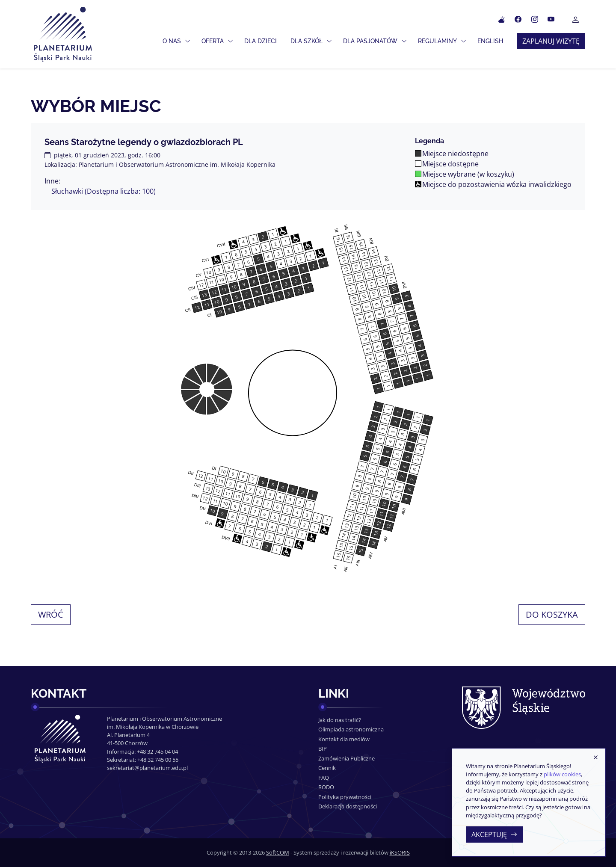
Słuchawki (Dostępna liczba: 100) (104, 191)
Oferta (213, 41)
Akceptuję (494, 834)
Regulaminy (437, 41)
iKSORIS (400, 852)
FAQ (324, 778)
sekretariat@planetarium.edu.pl (147, 768)
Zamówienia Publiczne (346, 758)
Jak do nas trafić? (340, 720)
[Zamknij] (595, 758)
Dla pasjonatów (370, 41)
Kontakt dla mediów (344, 739)
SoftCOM (278, 852)
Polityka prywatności (345, 797)
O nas (172, 41)
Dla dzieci (261, 41)
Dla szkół (307, 41)
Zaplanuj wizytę (551, 41)
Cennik (327, 768)
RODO (326, 787)
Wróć (51, 614)
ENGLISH (490, 41)
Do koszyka (552, 614)
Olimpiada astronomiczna (351, 729)
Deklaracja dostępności (348, 806)
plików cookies (562, 774)
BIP (323, 749)
